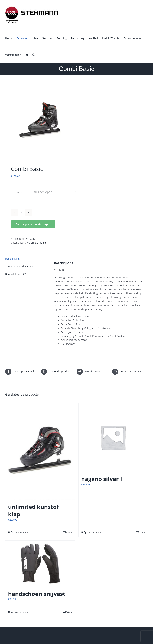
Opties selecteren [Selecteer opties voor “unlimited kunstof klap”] (19, 532)
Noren (30, 243)
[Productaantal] (22, 212)
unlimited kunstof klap (33, 510)
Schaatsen (41, 243)
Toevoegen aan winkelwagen (33, 224)
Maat (20, 192)
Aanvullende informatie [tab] (19, 266)
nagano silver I (102, 479)
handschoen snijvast (37, 594)
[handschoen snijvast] (40, 564)
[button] (33, 54)
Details (69, 532)
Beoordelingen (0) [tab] (16, 274)
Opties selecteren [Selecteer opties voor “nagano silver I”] (92, 532)
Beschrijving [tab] (12, 259)
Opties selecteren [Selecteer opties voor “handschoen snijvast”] (19, 612)
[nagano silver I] (113, 437)
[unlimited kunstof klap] (40, 451)
